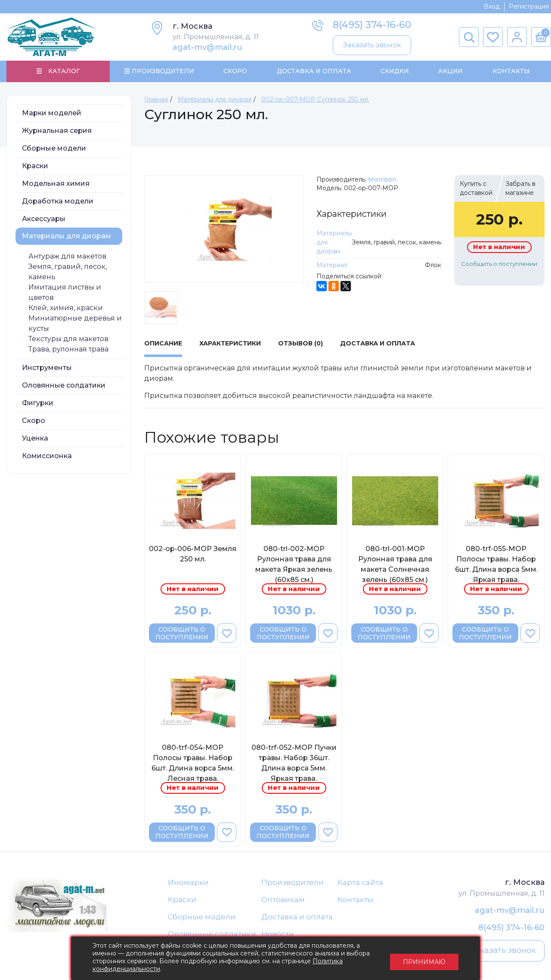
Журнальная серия (57, 131)
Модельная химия (56, 184)
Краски (35, 166)
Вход (492, 6)
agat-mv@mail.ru (207, 47)
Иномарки (188, 883)
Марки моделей (52, 113)
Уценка (35, 439)
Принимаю (424, 958)
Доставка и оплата (297, 918)
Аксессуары (44, 219)
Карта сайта (360, 883)
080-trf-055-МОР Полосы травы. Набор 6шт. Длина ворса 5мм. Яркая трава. (496, 564)
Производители (293, 883)
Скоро (235, 71)
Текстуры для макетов (68, 339)
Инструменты (47, 368)
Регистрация (529, 6)
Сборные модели (54, 149)
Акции (450, 71)
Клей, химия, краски (66, 308)
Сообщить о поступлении (499, 264)
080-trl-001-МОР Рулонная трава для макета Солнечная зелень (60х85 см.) (395, 564)
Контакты (511, 71)
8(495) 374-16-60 (372, 25)
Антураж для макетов (67, 257)
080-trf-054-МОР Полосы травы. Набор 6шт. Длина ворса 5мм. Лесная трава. (193, 764)
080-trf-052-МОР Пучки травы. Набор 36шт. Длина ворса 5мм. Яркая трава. (294, 764)
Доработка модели (58, 202)
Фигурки (38, 403)
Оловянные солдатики (64, 386)
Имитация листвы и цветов (65, 293)
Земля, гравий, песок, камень (68, 272)
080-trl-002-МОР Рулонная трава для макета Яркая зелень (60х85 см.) (294, 564)
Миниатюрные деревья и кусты (75, 324)
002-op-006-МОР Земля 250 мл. (193, 554)
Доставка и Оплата (314, 71)
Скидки (395, 71)
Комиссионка (47, 456)
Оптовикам (283, 900)
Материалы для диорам (67, 236)
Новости (278, 935)
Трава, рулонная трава (68, 350)
